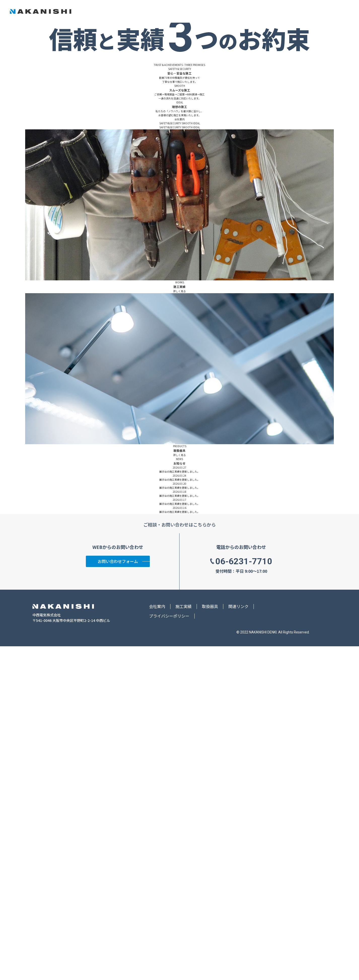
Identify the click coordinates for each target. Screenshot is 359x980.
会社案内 (250, 11)
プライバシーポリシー (169, 950)
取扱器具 (289, 11)
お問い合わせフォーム (118, 895)
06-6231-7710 (244, 895)
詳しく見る (179, 625)
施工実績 (270, 11)
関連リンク (238, 940)
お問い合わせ (330, 11)
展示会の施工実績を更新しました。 (179, 805)
